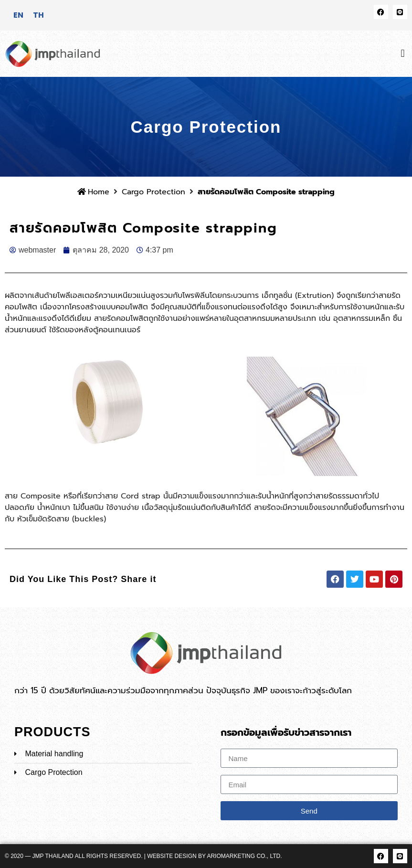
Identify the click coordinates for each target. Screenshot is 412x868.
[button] (403, 54)
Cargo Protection (153, 192)
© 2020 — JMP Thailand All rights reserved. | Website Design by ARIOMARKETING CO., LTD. (143, 856)
